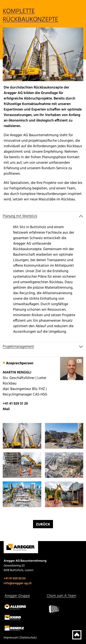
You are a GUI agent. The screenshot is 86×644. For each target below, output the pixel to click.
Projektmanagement (18, 347)
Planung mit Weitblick (20, 216)
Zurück (43, 525)
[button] (22, 436)
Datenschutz (28, 638)
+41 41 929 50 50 (15, 579)
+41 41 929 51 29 (15, 404)
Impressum (11, 638)
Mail (6, 409)
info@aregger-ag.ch (18, 583)
